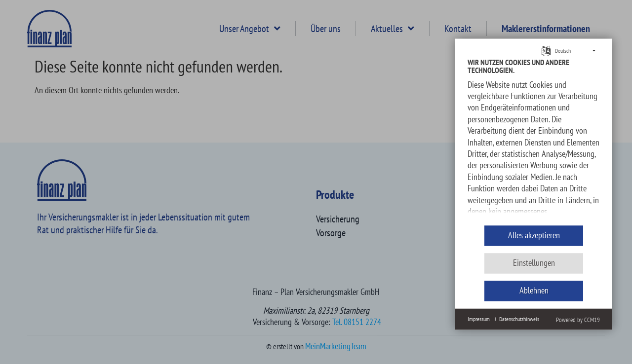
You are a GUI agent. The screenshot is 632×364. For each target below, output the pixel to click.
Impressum (479, 319)
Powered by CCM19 (578, 320)
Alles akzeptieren (534, 236)
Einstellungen (534, 263)
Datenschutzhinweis (519, 319)
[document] (534, 138)
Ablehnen (534, 291)
